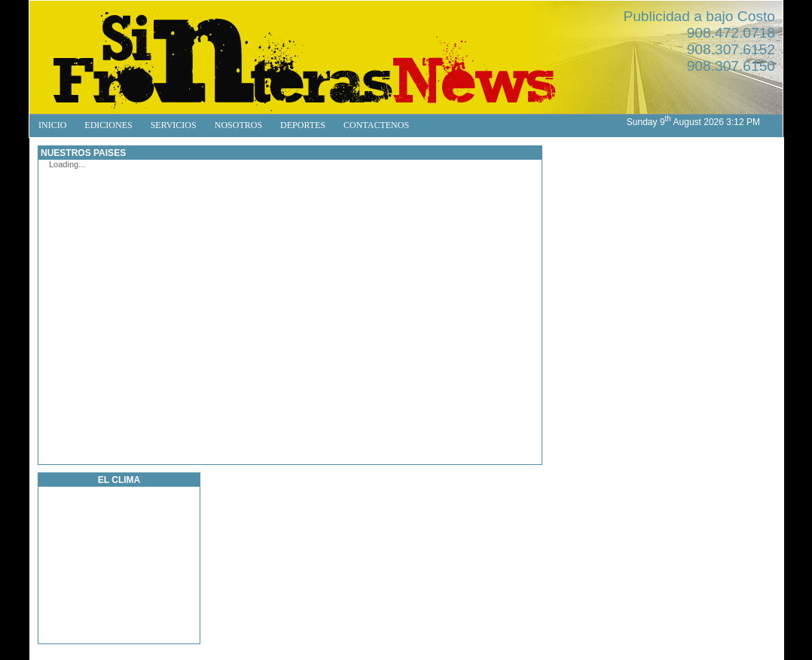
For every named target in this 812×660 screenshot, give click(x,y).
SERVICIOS (174, 125)
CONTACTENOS (376, 125)
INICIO (52, 125)
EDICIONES (108, 125)
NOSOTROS (238, 125)
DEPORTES (303, 125)
